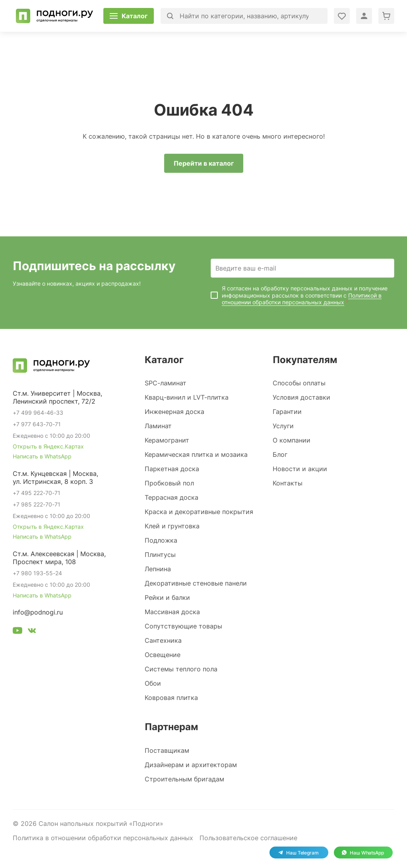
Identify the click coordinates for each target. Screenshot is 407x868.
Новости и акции (300, 469)
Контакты (288, 483)
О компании (292, 440)
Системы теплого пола (181, 669)
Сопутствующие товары (183, 626)
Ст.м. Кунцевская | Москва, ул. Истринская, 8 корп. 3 (55, 477)
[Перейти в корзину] (386, 16)
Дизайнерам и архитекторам (191, 765)
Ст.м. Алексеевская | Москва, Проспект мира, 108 (59, 558)
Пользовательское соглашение (248, 838)
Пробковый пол (169, 483)
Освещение (163, 655)
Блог (280, 454)
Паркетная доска (172, 469)
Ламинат (158, 426)
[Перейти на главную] (54, 16)
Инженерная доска (174, 412)
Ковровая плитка (171, 698)
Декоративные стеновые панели (196, 583)
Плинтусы (160, 555)
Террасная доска (172, 497)
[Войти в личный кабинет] (342, 16)
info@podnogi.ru (38, 612)
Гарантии (287, 412)
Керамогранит (167, 440)
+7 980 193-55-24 (37, 573)
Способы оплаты (299, 383)
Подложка (161, 540)
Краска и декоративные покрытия (199, 512)
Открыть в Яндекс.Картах (48, 446)
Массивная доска (172, 612)
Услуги (283, 426)
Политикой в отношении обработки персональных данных (302, 299)
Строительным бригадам (184, 779)
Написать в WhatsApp (42, 456)
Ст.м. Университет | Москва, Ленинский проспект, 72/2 (57, 397)
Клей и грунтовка (172, 526)
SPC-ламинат (166, 383)
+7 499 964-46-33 (38, 413)
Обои (153, 683)
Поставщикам (167, 750)
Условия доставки (301, 397)
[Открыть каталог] (129, 16)
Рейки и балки (167, 597)
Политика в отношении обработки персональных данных (103, 838)
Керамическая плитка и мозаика (196, 454)
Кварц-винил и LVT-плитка (187, 397)
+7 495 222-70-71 (37, 493)
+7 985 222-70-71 (37, 504)
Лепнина (158, 569)
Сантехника (163, 640)
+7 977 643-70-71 (37, 424)
